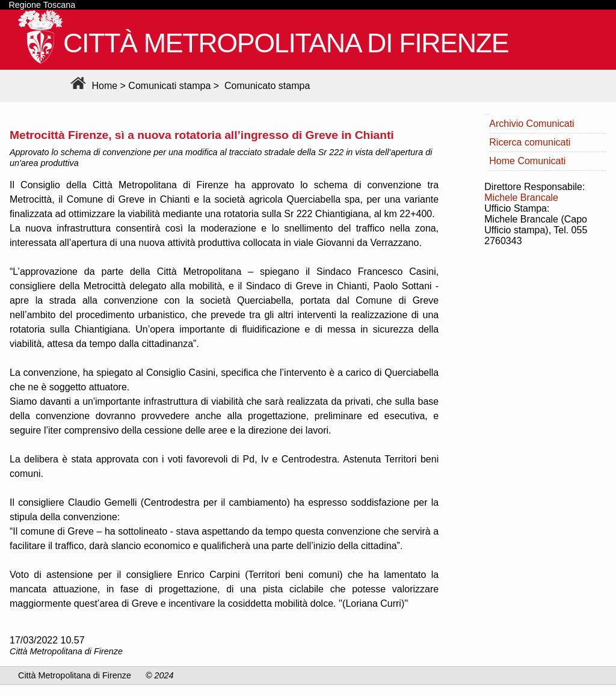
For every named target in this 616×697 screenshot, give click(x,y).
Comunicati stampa (169, 86)
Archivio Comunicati (531, 124)
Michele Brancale (521, 198)
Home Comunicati (527, 161)
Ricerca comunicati (530, 142)
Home (92, 86)
